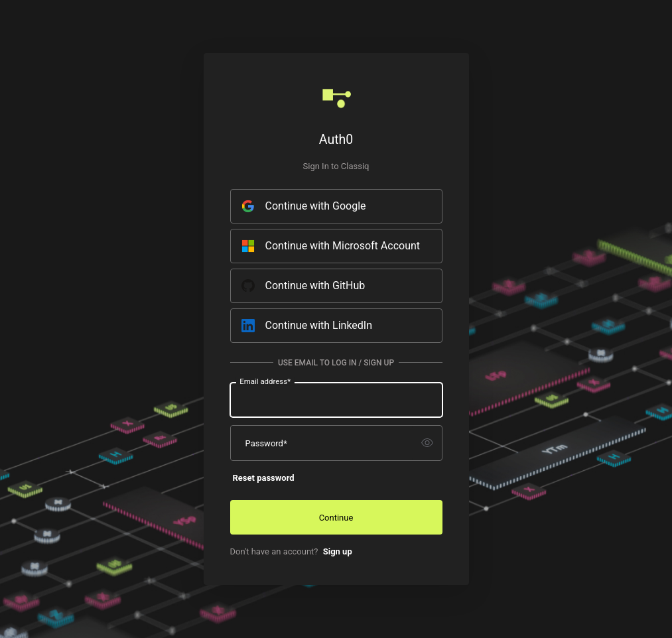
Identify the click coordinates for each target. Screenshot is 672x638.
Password (266, 443)
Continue (336, 518)
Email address (265, 381)
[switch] (427, 443)
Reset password (264, 478)
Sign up (338, 551)
